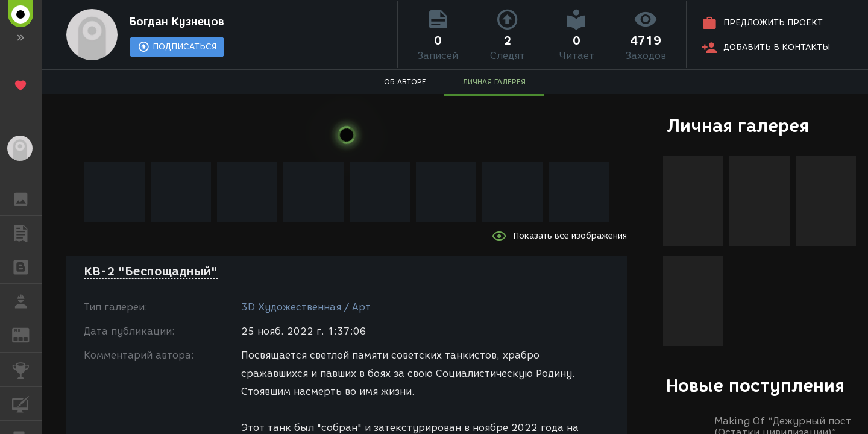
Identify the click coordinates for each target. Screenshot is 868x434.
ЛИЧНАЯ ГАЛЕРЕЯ (494, 82)
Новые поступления (755, 385)
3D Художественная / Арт (306, 307)
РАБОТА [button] (27, 301)
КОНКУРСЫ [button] (27, 370)
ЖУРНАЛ (27, 334)
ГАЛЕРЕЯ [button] (27, 198)
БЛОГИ (27, 266)
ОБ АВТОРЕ (405, 82)
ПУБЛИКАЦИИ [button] (27, 233)
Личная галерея (737, 126)
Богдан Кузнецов (177, 22)
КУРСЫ (27, 403)
